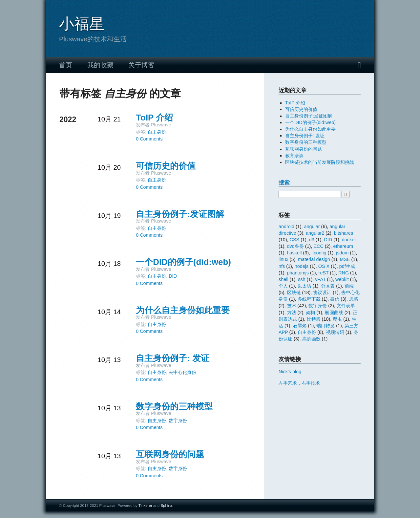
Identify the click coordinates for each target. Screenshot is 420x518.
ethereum (343, 246)
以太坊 (304, 286)
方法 (292, 313)
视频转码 (335, 332)
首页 (66, 65)
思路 (354, 299)
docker (349, 240)
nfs (282, 266)
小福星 (82, 24)
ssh (302, 279)
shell (283, 279)
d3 (312, 240)
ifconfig (319, 253)
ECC (318, 246)
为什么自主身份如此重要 (183, 310)
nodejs (302, 266)
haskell (294, 253)
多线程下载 (309, 299)
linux (283, 259)
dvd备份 (295, 246)
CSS (295, 240)
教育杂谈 (294, 156)
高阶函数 (311, 339)
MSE (345, 259)
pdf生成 (347, 266)
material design (314, 259)
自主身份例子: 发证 (173, 358)
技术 (292, 306)
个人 (283, 286)
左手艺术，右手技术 (299, 383)
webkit (342, 279)
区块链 (294, 292)
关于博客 (141, 65)
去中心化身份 (182, 372)
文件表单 (346, 306)
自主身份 (157, 132)
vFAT (320, 279)
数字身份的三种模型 (174, 406)
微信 (335, 299)
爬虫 (337, 319)
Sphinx (166, 506)
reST (324, 273)
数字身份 (178, 421)
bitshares (344, 233)
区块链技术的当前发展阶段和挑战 (320, 162)
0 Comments (149, 139)
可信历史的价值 (166, 166)
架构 (310, 313)
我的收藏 (100, 65)
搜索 (284, 183)
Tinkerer (145, 506)
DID (173, 276)
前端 (349, 286)
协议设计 (322, 292)
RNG (344, 273)
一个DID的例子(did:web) (183, 262)
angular (312, 227)
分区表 (328, 286)
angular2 (315, 233)
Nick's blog (290, 372)
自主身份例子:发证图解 (180, 214)
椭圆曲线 (334, 313)
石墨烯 (300, 326)
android (286, 227)
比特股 (314, 319)
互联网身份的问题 (170, 454)
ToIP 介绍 (154, 118)
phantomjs (298, 273)
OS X (324, 266)
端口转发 (325, 326)
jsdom (342, 253)
